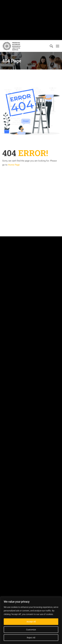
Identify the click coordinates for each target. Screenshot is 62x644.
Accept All (31, 622)
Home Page (14, 165)
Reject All (31, 638)
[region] (31, 620)
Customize (31, 630)
